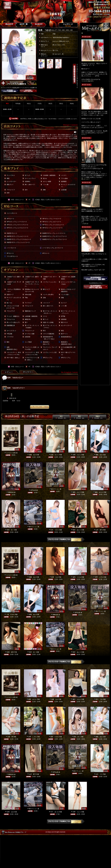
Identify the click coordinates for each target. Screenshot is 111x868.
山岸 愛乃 (99, 530)
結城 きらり (55, 455)
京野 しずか (99, 577)
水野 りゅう (77, 455)
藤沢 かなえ (77, 699)
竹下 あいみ (55, 812)
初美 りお (55, 577)
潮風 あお (99, 455)
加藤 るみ (32, 455)
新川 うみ (99, 699)
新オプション (55, 489)
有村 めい (10, 530)
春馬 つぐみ (77, 577)
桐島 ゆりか (99, 492)
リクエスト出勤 (11, 453)
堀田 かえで (77, 492)
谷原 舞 (10, 737)
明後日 (98, 417)
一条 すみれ (10, 614)
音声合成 (33, 490)
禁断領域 (11, 492)
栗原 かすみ (55, 737)
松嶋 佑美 (10, 652)
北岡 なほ (10, 812)
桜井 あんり (77, 530)
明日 (79, 417)
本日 (61, 417)
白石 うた (99, 774)
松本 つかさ (55, 530)
